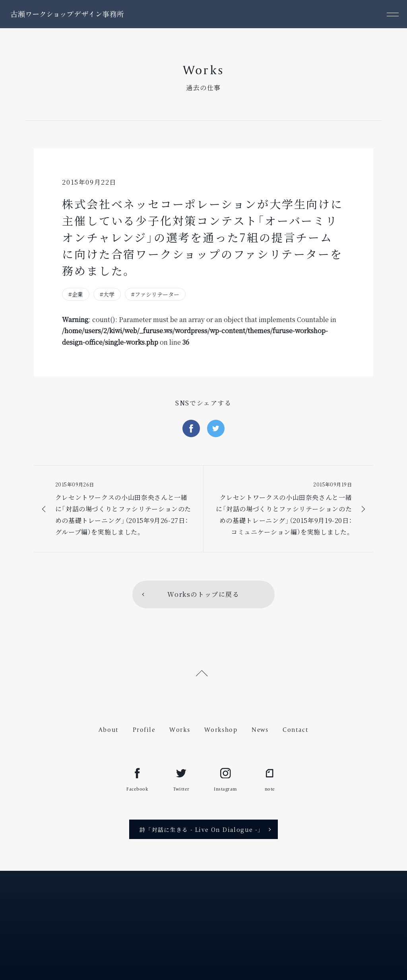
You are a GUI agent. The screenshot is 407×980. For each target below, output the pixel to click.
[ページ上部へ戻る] (203, 672)
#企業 (76, 294)
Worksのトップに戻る (203, 594)
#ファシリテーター (155, 294)
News (260, 730)
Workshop (221, 730)
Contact (296, 730)
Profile (144, 730)
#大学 (107, 294)
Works (180, 730)
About (109, 730)
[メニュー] (393, 14)
